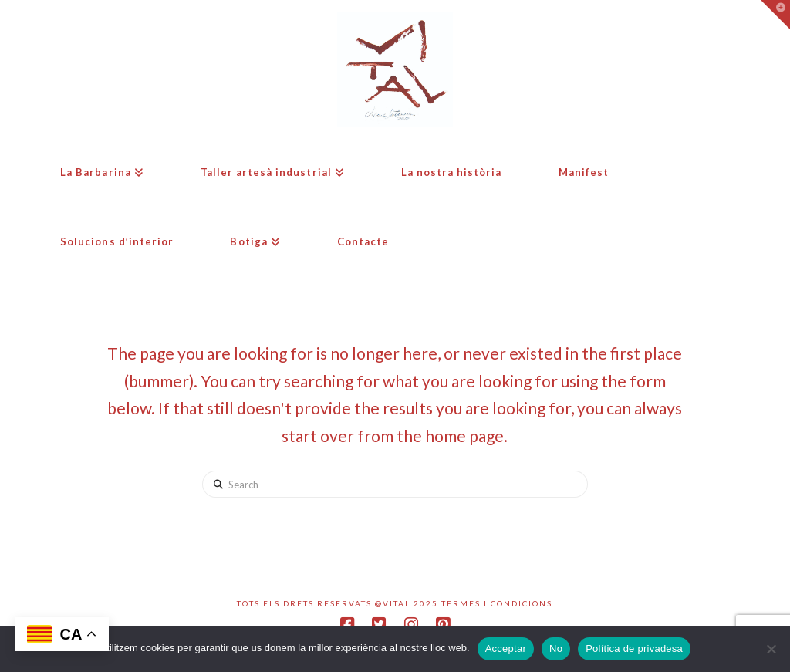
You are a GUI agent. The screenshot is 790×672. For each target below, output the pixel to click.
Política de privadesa (634, 648)
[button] (775, 15)
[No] (771, 649)
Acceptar (506, 648)
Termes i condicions (497, 603)
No (556, 648)
